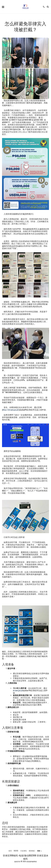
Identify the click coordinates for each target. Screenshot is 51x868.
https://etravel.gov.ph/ (11, 410)
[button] (3, 7)
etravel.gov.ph (18, 690)
